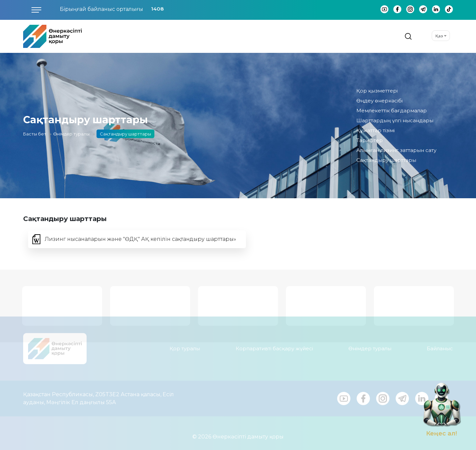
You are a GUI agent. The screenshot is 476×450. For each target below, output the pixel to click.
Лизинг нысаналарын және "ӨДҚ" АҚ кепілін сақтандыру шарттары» (140, 239)
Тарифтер (370, 140)
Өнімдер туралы (71, 134)
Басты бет (35, 134)
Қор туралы (185, 345)
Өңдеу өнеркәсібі (379, 101)
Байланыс (440, 345)
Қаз (439, 36)
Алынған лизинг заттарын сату (396, 150)
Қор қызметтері (377, 91)
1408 (157, 9)
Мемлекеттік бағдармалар (392, 111)
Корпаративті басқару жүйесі (274, 345)
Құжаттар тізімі (376, 130)
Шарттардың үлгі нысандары (395, 120)
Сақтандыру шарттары (386, 160)
